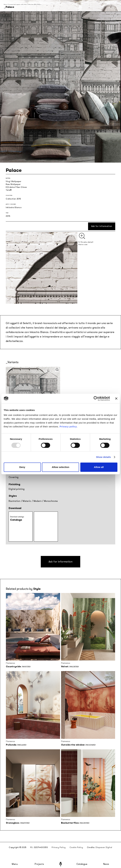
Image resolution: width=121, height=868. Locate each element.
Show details (103, 457)
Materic (27, 501)
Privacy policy (68, 426)
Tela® (9, 190)
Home (5, 4)
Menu (15, 864)
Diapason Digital (104, 847)
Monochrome (51, 501)
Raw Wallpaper (13, 184)
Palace (39, 4)
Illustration (14, 501)
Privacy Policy (59, 847)
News (106, 864)
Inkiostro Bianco (14, 207)
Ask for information (102, 226)
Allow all (99, 467)
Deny (22, 467)
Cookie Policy (76, 847)
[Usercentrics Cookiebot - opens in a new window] (96, 398)
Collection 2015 (32, 4)
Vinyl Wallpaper (14, 181)
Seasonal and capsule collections (17, 4)
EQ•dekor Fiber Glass (16, 187)
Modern (38, 501)
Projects (39, 864)
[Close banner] (116, 398)
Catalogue (82, 864)
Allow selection (61, 467)
